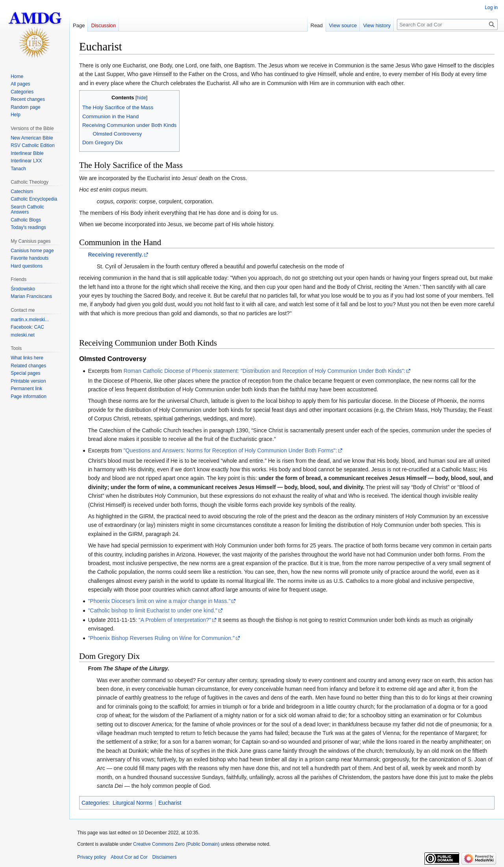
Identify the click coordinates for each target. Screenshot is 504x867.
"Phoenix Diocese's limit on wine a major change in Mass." (159, 601)
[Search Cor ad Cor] (447, 24)
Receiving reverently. (115, 255)
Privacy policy (92, 857)
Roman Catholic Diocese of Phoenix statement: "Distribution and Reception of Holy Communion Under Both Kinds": (265, 371)
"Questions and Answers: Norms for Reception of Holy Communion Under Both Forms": (230, 450)
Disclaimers (165, 857)
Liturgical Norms (132, 803)
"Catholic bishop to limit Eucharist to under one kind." (152, 610)
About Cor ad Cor (129, 857)
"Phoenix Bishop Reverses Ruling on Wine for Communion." (161, 638)
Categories (95, 803)
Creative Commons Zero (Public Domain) (176, 844)
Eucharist (170, 803)
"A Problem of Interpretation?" (175, 620)
